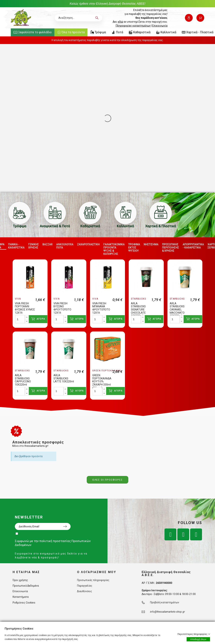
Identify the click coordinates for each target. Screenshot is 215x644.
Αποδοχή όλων (198, 639)
